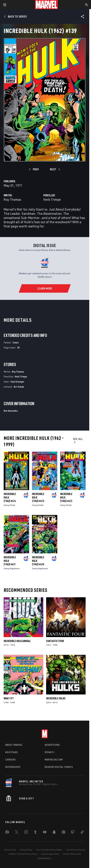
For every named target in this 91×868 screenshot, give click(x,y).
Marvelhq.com (54, 760)
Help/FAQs (12, 752)
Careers (11, 760)
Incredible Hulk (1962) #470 (38, 561)
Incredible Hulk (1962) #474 (10, 497)
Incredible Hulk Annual (17, 641)
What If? (9, 698)
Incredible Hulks (56, 698)
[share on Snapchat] (54, 833)
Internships (13, 767)
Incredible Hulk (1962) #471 (10, 561)
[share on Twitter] (17, 833)
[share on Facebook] (7, 833)
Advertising (52, 745)
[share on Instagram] (26, 833)
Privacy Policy (26, 850)
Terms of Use (10, 850)
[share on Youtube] (45, 833)
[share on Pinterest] (64, 833)
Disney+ (50, 752)
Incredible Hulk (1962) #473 (38, 497)
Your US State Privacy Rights (49, 850)
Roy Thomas (12, 199)
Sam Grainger (17, 382)
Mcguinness (15, 568)
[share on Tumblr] (35, 833)
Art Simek (19, 387)
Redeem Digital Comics (59, 767)
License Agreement (50, 854)
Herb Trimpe (52, 199)
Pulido (12, 505)
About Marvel (14, 745)
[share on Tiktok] (82, 833)
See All (78, 440)
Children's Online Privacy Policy (23, 854)
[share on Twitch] (73, 833)
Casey (6, 505)
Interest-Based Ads (72, 854)
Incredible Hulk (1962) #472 (66, 497)
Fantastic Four (55, 641)
